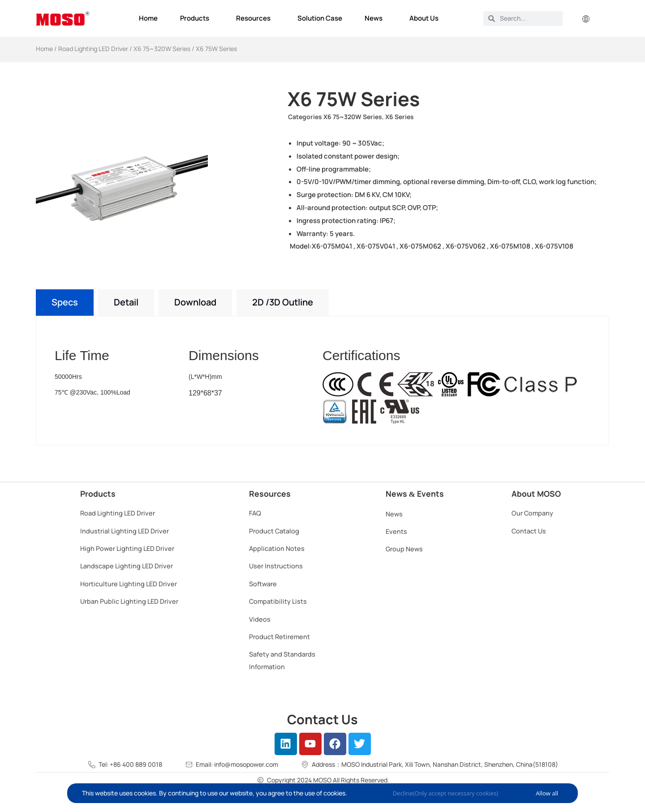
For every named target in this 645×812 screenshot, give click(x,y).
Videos (260, 619)
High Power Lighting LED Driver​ (127, 548)
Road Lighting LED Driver (93, 49)
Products (197, 18)
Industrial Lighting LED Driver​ (125, 531)
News (376, 18)
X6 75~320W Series (162, 49)
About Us (426, 18)
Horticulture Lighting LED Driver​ (129, 584)
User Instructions (276, 566)
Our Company (532, 513)
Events (396, 531)
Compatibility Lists (278, 601)
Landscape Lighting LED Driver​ (127, 566)
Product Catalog (274, 531)
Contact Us (529, 531)
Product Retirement (279, 637)
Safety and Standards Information (282, 660)
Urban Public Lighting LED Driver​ (129, 601)
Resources (256, 18)
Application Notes (277, 548)
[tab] (65, 303)
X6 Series (400, 117)
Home (148, 18)
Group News (404, 549)
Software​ (263, 584)
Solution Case (320, 18)
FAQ (255, 513)
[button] (586, 19)
